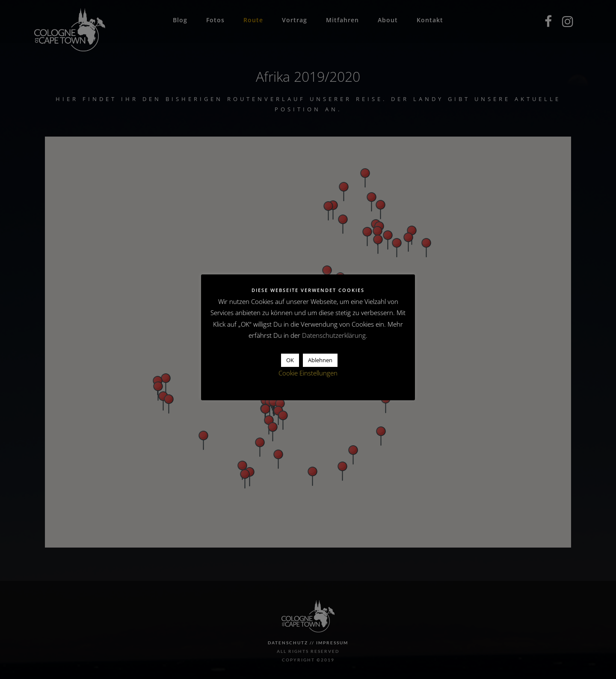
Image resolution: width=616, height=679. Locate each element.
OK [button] (290, 360)
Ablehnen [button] (320, 360)
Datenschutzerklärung (334, 335)
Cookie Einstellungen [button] (308, 373)
